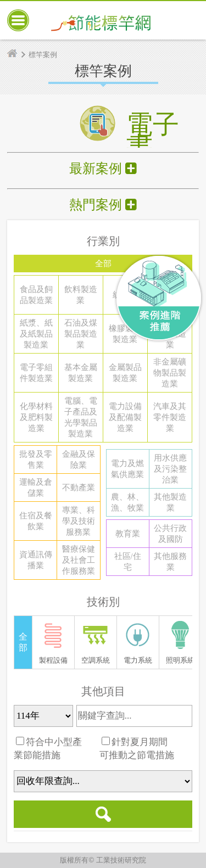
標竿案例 (43, 55)
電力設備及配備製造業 (125, 417)
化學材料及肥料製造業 (36, 417)
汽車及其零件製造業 (170, 417)
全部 (103, 264)
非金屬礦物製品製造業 (170, 373)
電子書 (153, 119)
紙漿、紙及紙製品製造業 (36, 334)
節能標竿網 (102, 20)
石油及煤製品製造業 (81, 334)
